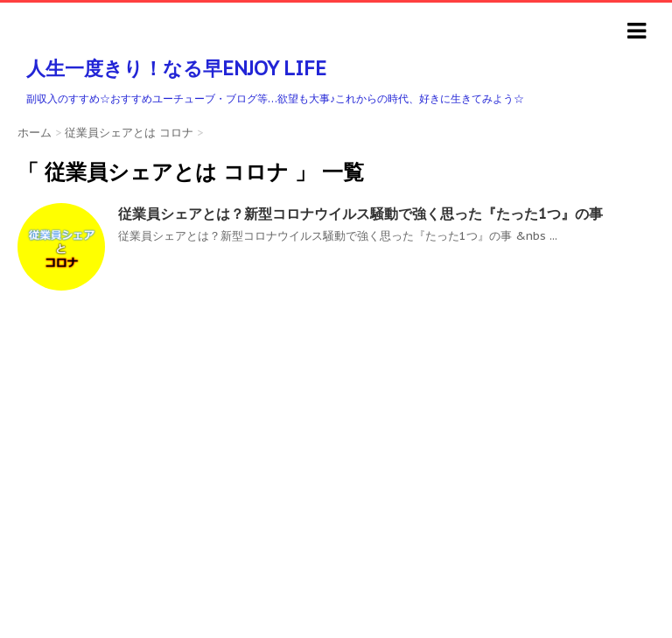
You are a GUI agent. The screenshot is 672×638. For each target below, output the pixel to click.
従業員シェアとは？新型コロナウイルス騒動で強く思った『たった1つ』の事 (360, 214)
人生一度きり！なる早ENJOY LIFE (176, 68)
